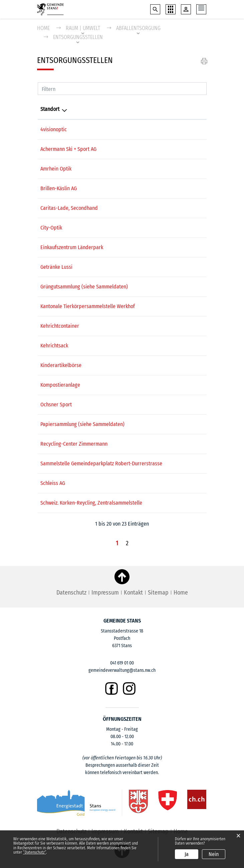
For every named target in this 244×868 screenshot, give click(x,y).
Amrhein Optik (56, 169)
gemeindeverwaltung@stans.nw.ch (122, 670)
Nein (214, 854)
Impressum (105, 593)
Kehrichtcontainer (60, 326)
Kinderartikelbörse (61, 365)
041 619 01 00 (122, 663)
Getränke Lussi (56, 267)
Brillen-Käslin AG (59, 188)
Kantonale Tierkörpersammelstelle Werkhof (88, 306)
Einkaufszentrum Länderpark (72, 247)
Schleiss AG (53, 483)
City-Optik (51, 228)
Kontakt (133, 593)
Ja (187, 854)
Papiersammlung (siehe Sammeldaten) (82, 424)
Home (43, 28)
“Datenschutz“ (35, 852)
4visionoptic (54, 129)
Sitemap (158, 593)
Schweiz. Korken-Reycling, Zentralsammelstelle (91, 503)
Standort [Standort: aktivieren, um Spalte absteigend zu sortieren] (50, 109)
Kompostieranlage (60, 385)
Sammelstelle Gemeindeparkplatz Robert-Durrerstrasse (101, 463)
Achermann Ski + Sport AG (68, 149)
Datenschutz (71, 593)
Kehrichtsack (54, 346)
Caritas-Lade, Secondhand (69, 208)
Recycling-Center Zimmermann (74, 444)
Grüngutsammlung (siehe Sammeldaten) (84, 287)
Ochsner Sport (56, 405)
